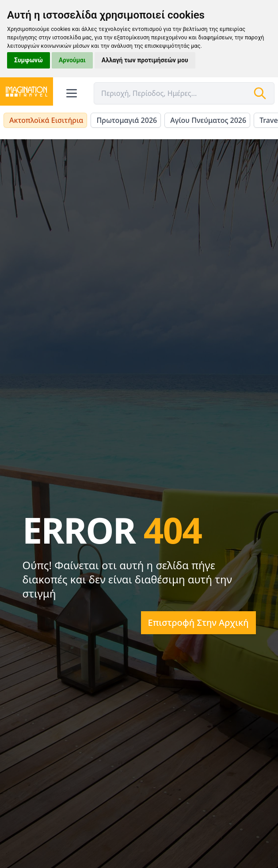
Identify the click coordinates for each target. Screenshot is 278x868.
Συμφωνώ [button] (29, 60)
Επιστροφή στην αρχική (198, 622)
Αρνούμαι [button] (72, 60)
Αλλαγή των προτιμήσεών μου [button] (145, 60)
